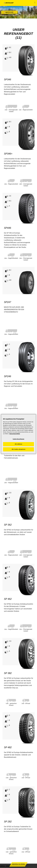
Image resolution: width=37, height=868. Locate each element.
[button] (35, 2)
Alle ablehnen (18, 444)
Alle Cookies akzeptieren (19, 449)
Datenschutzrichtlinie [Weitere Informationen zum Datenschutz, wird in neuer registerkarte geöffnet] (15, 434)
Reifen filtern (18, 864)
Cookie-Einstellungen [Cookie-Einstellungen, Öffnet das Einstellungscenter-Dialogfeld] (18, 439)
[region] (18, 434)
